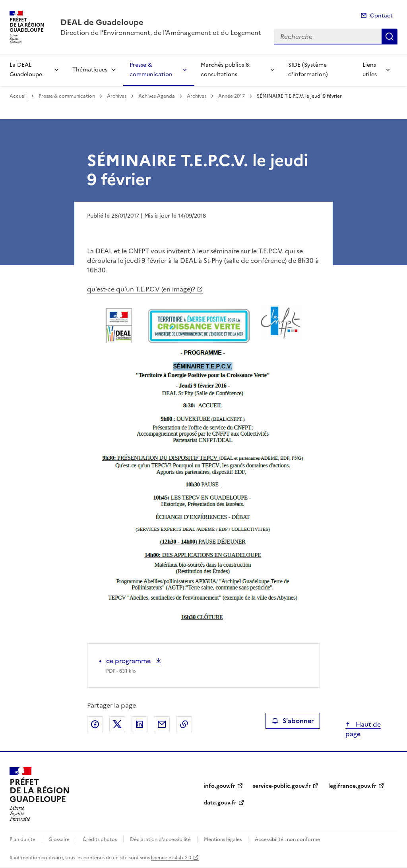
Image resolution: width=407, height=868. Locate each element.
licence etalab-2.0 (171, 858)
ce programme (129, 661)
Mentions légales (223, 839)
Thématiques (90, 70)
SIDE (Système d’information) (308, 70)
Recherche (390, 37)
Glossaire (59, 839)
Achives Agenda (157, 96)
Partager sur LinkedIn (140, 724)
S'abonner (293, 721)
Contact (381, 16)
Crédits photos (100, 839)
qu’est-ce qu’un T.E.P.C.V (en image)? (141, 289)
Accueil (18, 96)
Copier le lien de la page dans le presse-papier (184, 724)
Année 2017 (232, 96)
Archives (117, 96)
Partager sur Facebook (95, 724)
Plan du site (22, 839)
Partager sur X (117, 724)
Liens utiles (370, 70)
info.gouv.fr (219, 786)
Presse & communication (151, 70)
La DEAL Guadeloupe (26, 70)
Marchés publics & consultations (225, 70)
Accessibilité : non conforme (287, 839)
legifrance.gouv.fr (352, 786)
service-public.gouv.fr (282, 786)
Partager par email (162, 724)
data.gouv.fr (220, 803)
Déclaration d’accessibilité (160, 839)
